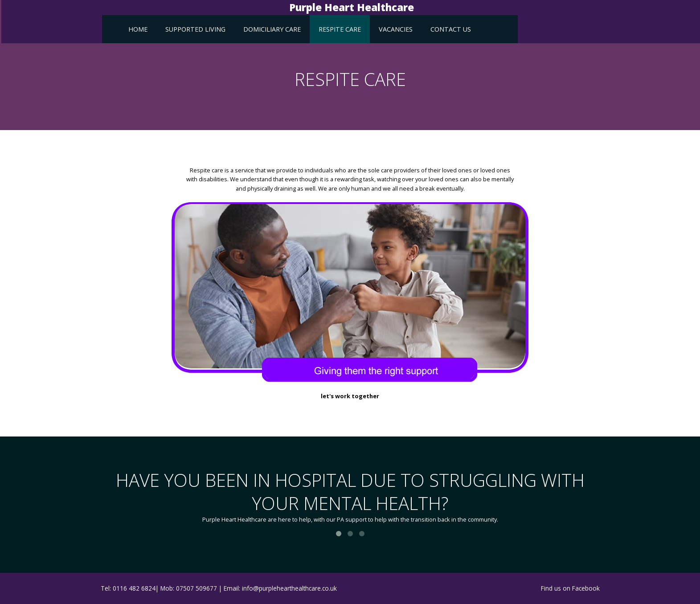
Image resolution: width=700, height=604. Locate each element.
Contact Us (451, 29)
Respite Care (340, 29)
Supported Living (195, 29)
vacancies (396, 29)
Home (138, 29)
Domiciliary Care (272, 29)
